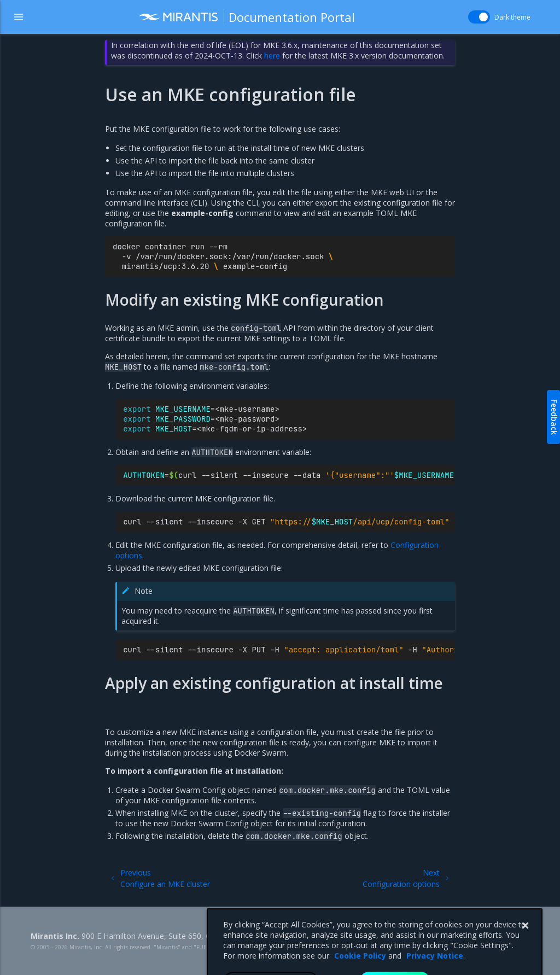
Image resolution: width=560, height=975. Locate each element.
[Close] (525, 943)
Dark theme (512, 17)
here (272, 56)
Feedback (554, 417)
